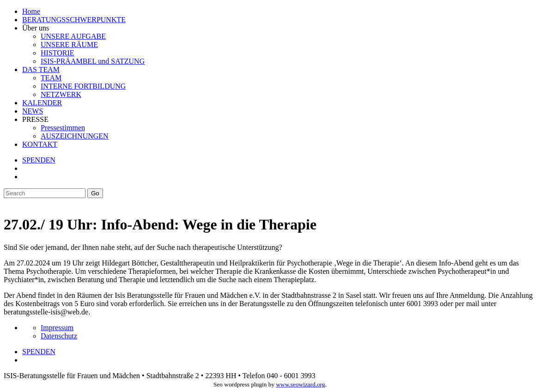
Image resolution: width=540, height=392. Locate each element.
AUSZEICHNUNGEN (75, 136)
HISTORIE (58, 53)
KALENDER (42, 103)
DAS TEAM (41, 69)
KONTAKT (40, 144)
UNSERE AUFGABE (73, 36)
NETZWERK (61, 94)
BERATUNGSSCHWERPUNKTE (74, 20)
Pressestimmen (63, 128)
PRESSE (35, 119)
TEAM (51, 78)
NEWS (33, 111)
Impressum (57, 328)
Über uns (36, 28)
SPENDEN (39, 160)
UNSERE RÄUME (69, 45)
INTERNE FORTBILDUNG (83, 86)
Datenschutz (59, 336)
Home (31, 11)
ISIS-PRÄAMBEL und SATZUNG (93, 61)
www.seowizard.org (300, 384)
